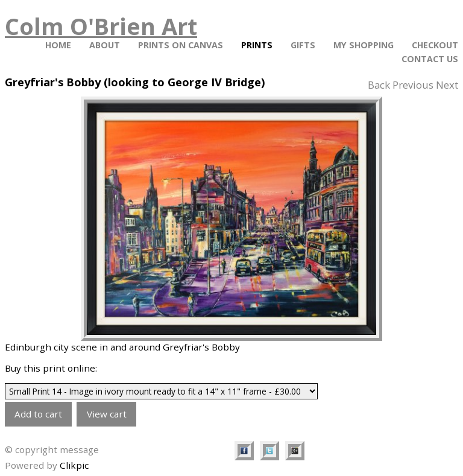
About (105, 45)
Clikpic (74, 465)
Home (58, 45)
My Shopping (364, 45)
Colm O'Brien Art (101, 26)
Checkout (435, 45)
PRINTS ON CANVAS (181, 45)
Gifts (303, 45)
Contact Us (430, 59)
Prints (257, 45)
